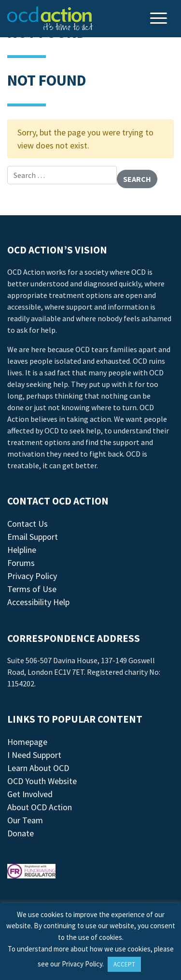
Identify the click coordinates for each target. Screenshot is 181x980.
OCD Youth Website (42, 781)
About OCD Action (40, 807)
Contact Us (28, 524)
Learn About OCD (38, 768)
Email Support (33, 537)
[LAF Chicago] (50, 18)
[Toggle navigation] (160, 19)
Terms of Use (32, 589)
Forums (21, 563)
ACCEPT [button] (124, 964)
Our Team (25, 820)
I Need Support (34, 755)
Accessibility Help (38, 602)
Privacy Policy (32, 576)
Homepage (27, 742)
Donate (21, 833)
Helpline (22, 550)
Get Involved (30, 794)
